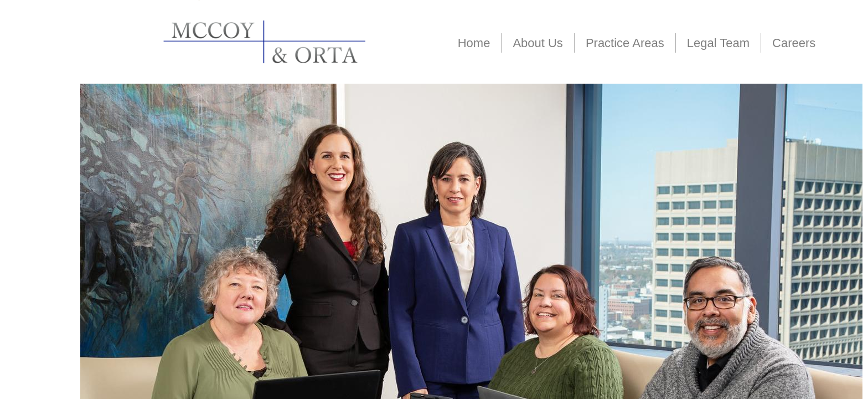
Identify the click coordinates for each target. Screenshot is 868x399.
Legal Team (718, 43)
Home (474, 43)
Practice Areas (625, 43)
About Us (538, 43)
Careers (794, 43)
